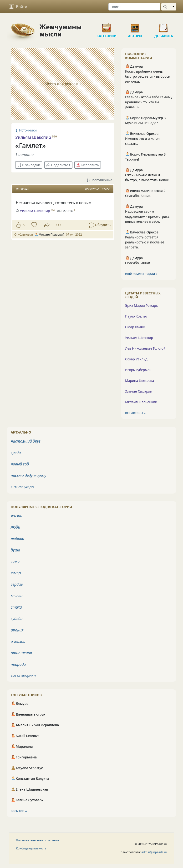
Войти (18, 7)
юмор (16, 573)
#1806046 (23, 189)
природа (18, 664)
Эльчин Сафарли (139, 391)
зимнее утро (22, 487)
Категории (107, 26)
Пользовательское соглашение (38, 840)
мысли (17, 596)
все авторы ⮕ (135, 413)
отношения (21, 653)
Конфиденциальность (31, 848)
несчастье (92, 189)
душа (15, 550)
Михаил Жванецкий (141, 402)
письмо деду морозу (29, 475)
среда (16, 453)
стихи (16, 607)
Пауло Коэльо (136, 316)
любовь (17, 539)
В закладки (29, 165)
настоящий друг (26, 441)
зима (15, 561)
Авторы (135, 26)
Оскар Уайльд (136, 359)
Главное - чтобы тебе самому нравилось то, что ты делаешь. (149, 102)
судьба (17, 619)
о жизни (18, 641)
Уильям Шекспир (33, 137)
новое (106, 189)
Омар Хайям (135, 327)
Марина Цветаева (140, 381)
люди (15, 527)
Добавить (164, 26)
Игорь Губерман (138, 370)
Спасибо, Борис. (138, 196)
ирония (17, 630)
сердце (17, 584)
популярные (99, 180)
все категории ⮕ (23, 675)
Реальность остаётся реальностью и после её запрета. (145, 242)
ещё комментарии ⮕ (141, 274)
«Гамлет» (65, 211)
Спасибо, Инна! (137, 263)
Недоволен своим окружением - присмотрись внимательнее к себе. (147, 216)
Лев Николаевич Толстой (145, 348)
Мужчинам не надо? (141, 123)
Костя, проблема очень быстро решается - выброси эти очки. (148, 76)
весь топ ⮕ (19, 811)
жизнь (16, 516)
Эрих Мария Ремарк (141, 305)
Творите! (132, 159)
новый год (20, 464)
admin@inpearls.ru (154, 852)
